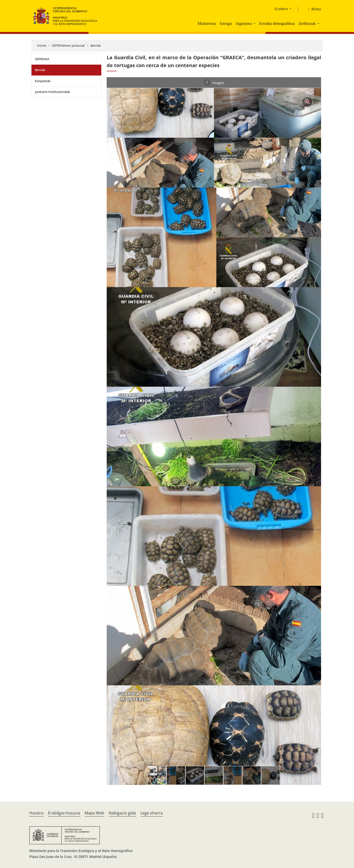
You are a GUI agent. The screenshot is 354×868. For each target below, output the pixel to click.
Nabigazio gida (122, 813)
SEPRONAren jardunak (68, 45)
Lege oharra (152, 813)
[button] (255, 23)
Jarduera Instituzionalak (52, 92)
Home (42, 45)
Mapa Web (94, 813)
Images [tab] (214, 83)
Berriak (96, 45)
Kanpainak (43, 81)
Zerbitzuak (307, 23)
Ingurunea (244, 23)
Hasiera (36, 813)
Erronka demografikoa (277, 23)
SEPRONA (42, 59)
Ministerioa (207, 23)
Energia (226, 23)
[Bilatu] (313, 9)
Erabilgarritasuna (64, 813)
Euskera (281, 9)
